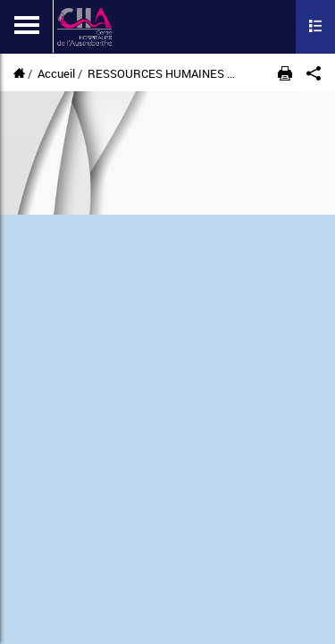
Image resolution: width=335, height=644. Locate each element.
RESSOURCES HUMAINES (156, 73)
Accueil (56, 73)
